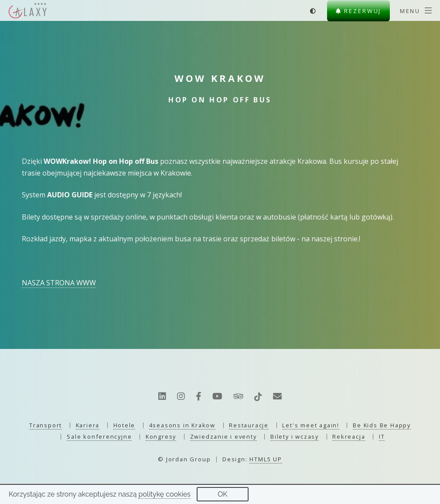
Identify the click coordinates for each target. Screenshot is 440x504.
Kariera (88, 425)
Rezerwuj (359, 11)
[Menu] (416, 11)
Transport (46, 425)
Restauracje (249, 425)
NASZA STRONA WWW (59, 283)
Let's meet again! (310, 425)
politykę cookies (164, 494)
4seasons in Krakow (182, 425)
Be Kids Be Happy (382, 425)
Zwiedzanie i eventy (223, 436)
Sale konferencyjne (99, 436)
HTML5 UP (266, 459)
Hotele (124, 425)
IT (382, 436)
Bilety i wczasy (295, 436)
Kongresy (161, 436)
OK (222, 494)
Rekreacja (349, 436)
